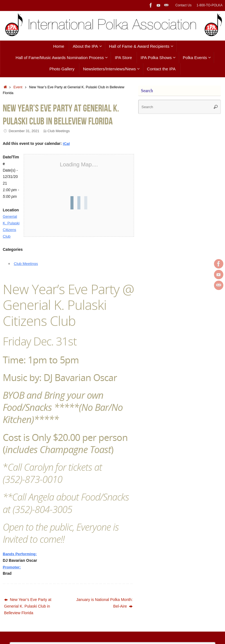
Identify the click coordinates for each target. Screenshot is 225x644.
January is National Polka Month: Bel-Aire (105, 610)
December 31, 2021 (24, 131)
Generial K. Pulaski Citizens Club (10, 229)
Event (18, 87)
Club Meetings (59, 131)
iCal (66, 143)
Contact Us (184, 5)
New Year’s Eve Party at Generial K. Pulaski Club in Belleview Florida (28, 613)
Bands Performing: (20, 560)
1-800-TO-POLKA (210, 5)
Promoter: (12, 573)
